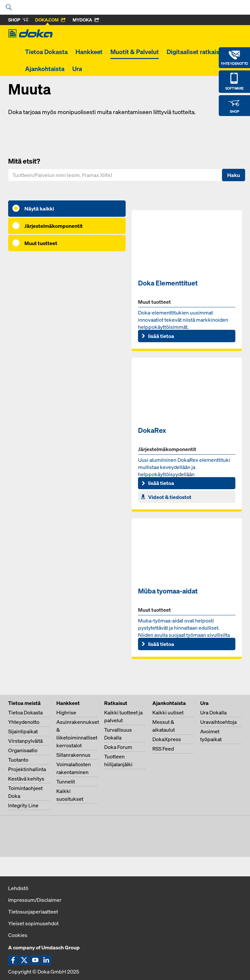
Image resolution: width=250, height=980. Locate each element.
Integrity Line (23, 805)
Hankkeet (89, 52)
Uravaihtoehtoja (218, 722)
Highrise (66, 712)
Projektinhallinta (27, 769)
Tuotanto (18, 760)
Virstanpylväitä (25, 741)
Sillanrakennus (73, 755)
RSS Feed (163, 749)
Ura (77, 69)
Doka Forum (118, 747)
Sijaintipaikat (23, 731)
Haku (234, 175)
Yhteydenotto (24, 722)
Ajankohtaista (45, 69)
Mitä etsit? (24, 161)
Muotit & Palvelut (135, 52)
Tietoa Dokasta (46, 52)
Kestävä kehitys (26, 779)
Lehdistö (18, 888)
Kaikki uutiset (168, 712)
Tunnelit (66, 782)
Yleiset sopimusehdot (33, 923)
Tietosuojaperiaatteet (33, 912)
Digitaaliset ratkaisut (196, 52)
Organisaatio (23, 750)
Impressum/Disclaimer (35, 900)
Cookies (18, 935)
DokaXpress (167, 739)
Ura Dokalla (213, 712)
